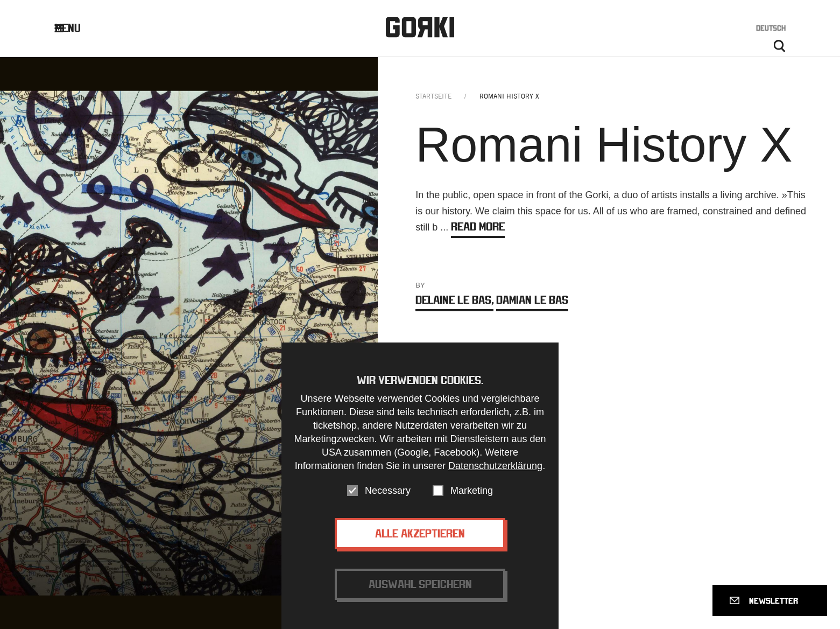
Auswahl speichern (420, 591)
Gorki (420, 27)
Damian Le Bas (532, 300)
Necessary (388, 498)
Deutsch (771, 28)
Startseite (433, 96)
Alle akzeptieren (420, 540)
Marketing (472, 498)
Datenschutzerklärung (495, 473)
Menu (76, 28)
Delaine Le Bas (454, 300)
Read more (478, 226)
